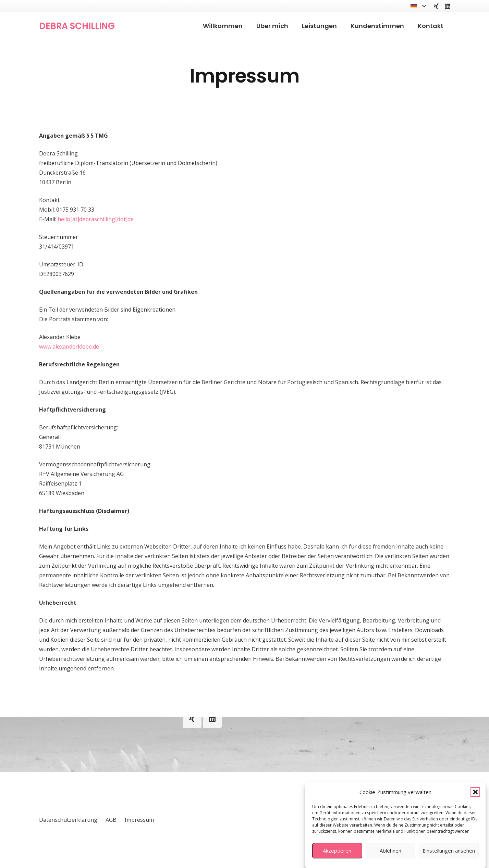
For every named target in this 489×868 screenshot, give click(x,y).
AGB (111, 820)
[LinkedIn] (448, 6)
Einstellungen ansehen (449, 859)
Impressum (139, 820)
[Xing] (436, 6)
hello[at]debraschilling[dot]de (96, 219)
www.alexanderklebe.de (69, 347)
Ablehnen (390, 859)
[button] (475, 801)
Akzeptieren (337, 859)
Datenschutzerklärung (68, 820)
